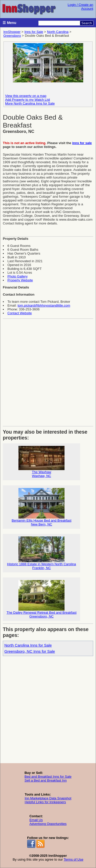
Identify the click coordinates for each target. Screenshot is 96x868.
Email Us (36, 820)
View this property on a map (26, 96)
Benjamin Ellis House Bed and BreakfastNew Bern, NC (41, 507)
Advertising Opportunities (48, 824)
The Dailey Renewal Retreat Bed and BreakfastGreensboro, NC (42, 599)
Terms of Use (74, 859)
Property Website (20, 280)
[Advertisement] (48, 370)
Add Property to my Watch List (28, 100)
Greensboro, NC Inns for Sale (30, 651)
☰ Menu (9, 23)
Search (87, 23)
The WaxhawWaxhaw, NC (41, 462)
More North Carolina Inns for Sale (30, 103)
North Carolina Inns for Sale (28, 645)
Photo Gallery (18, 276)
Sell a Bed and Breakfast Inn (46, 780)
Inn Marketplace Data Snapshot (48, 798)
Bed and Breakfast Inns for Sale (48, 777)
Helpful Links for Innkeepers (45, 802)
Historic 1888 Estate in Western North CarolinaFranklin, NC (42, 553)
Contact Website (20, 313)
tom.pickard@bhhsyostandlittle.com (44, 305)
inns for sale (82, 143)
